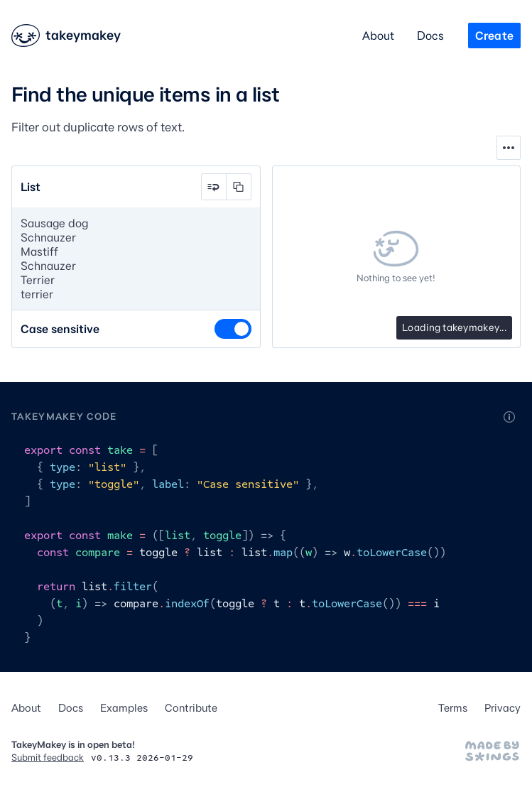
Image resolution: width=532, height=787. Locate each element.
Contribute (191, 708)
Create (494, 36)
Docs (430, 36)
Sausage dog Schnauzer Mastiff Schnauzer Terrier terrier (136, 259)
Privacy (503, 708)
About (378, 36)
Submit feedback (48, 757)
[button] (214, 187)
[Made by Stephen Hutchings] (492, 751)
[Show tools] (509, 148)
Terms (453, 708)
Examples (124, 708)
